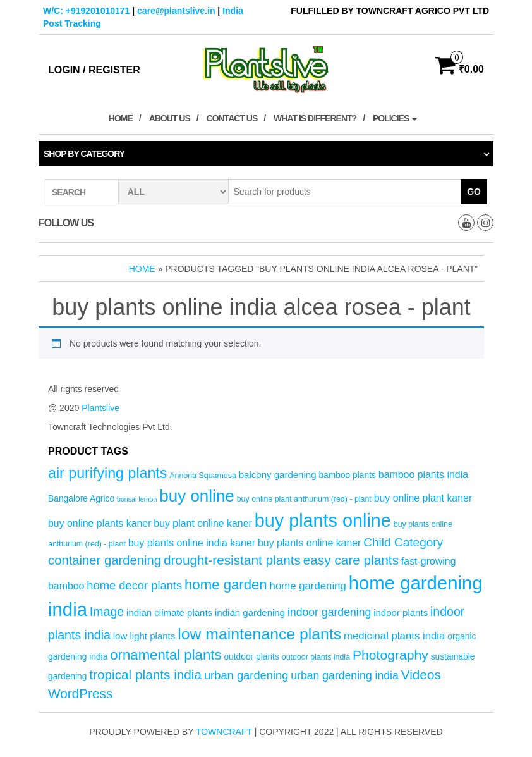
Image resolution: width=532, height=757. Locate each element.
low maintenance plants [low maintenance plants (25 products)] (259, 634)
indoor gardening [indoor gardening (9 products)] (329, 612)
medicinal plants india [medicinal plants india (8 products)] (394, 636)
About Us (170, 118)
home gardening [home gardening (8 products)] (308, 586)
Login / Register (94, 70)
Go (474, 192)
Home (121, 118)
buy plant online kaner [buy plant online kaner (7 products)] (203, 523)
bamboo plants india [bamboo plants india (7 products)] (423, 475)
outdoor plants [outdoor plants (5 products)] (251, 657)
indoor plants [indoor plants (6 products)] (401, 612)
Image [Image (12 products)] (107, 612)
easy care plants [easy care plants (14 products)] (351, 560)
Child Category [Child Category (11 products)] (403, 542)
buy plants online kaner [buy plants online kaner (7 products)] (309, 543)
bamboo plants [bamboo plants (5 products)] (347, 475)
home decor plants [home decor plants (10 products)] (134, 585)
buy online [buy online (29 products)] (197, 496)
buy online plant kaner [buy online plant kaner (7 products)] (423, 498)
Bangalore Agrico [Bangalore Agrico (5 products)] (81, 499)
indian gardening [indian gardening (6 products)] (250, 612)
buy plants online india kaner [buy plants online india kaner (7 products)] (192, 543)
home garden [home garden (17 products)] (226, 585)
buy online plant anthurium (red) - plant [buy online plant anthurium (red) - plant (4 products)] (304, 499)
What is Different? (315, 118)
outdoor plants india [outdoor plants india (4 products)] (316, 657)
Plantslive (100, 408)
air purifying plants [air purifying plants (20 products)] (107, 473)
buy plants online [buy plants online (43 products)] (323, 520)
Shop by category (84, 154)
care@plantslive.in (176, 11)
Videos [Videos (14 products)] (421, 674)
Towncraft (224, 732)
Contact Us (232, 118)
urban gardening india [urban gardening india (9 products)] (345, 675)
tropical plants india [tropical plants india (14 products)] (145, 674)
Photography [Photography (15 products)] (390, 655)
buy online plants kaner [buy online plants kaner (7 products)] (100, 523)
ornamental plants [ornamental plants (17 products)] (166, 655)
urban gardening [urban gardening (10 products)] (246, 675)
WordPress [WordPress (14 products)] (80, 693)
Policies (395, 118)
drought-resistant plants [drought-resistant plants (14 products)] (232, 560)
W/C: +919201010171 (86, 11)
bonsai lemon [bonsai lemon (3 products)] (137, 499)
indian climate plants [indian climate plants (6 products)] (169, 612)
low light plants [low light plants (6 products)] (144, 636)
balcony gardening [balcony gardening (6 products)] (278, 475)
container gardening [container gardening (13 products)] (105, 560)
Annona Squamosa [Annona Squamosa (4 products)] (203, 476)
